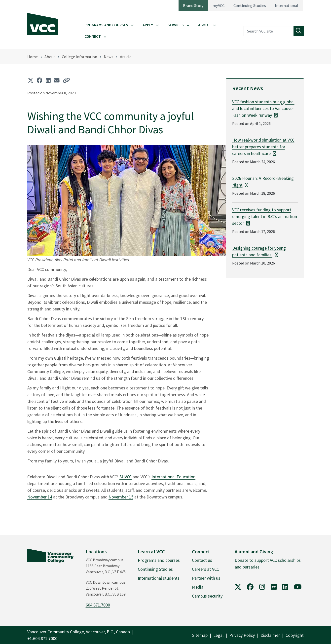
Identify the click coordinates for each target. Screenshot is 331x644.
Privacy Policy (242, 635)
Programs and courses (159, 560)
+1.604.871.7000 (42, 638)
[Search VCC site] (269, 31)
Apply (148, 25)
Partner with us (206, 578)
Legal (218, 635)
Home (33, 57)
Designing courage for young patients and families (259, 251)
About (204, 25)
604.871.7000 (98, 605)
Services (176, 25)
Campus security (207, 596)
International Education (173, 477)
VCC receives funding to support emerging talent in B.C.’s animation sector (265, 216)
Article (126, 57)
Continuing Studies (250, 5)
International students (159, 578)
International (287, 5)
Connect (93, 36)
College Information (79, 57)
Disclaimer (270, 635)
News (109, 57)
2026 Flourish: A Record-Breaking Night (263, 182)
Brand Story (193, 5)
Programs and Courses (106, 25)
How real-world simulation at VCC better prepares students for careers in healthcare (263, 147)
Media (198, 587)
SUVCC (126, 477)
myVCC (219, 5)
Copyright (295, 635)
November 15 (121, 497)
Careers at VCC (205, 569)
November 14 (40, 497)
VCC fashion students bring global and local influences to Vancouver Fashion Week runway (263, 108)
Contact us (202, 560)
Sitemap (200, 635)
